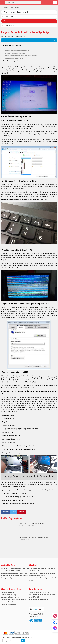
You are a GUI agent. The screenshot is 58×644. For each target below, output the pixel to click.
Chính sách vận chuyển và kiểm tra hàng (14, 599)
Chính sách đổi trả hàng (8, 595)
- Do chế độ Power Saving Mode (14, 48)
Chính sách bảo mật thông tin (10, 597)
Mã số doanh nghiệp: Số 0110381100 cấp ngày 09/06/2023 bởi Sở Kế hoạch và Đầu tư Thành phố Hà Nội (15, 576)
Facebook (6, 512)
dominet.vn (31, 637)
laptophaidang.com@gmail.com (39, 599)
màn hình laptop (48, 254)
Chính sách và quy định (11, 589)
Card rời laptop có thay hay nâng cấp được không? (33, 538)
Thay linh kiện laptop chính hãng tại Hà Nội (31, 523)
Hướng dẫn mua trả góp (8, 604)
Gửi (23, 641)
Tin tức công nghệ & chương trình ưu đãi (16, 12)
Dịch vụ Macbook (9, 17)
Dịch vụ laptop (8, 21)
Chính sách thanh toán (8, 602)
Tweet (14, 512)
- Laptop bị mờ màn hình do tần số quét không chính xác (21, 56)
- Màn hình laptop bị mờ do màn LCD (15, 53)
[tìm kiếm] (39, 3)
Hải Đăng (40, 484)
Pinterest (22, 512)
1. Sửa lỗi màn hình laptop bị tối (12, 45)
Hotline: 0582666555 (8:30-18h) (39, 592)
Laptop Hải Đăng (8, 565)
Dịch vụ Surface (9, 25)
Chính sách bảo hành (7, 592)
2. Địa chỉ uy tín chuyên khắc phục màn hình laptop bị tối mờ (20, 61)
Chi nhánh (33, 565)
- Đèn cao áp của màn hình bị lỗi (14, 58)
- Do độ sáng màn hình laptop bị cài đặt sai (17, 51)
